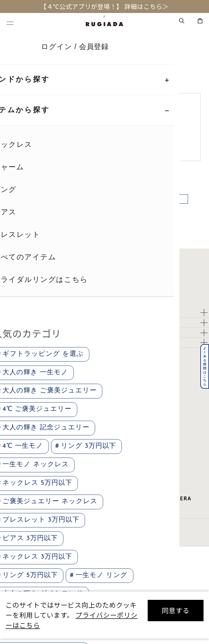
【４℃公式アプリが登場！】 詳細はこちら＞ (104, 6)
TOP (12, 37)
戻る (105, 209)
